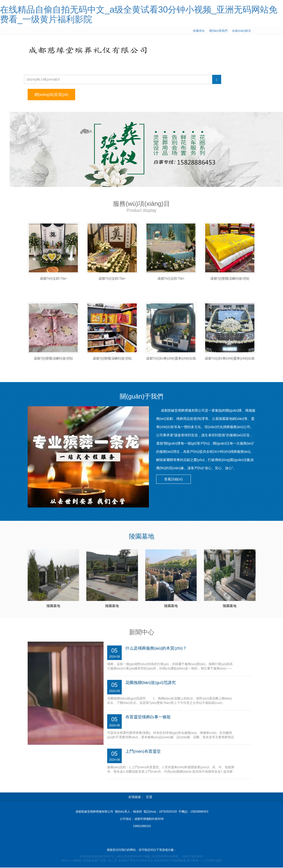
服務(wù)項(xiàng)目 (140, 95)
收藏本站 (199, 31)
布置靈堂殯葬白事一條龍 (148, 718)
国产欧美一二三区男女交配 (204, 861)
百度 (149, 797)
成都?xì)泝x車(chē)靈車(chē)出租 (171, 359)
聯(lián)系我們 (218, 31)
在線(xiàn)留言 (242, 31)
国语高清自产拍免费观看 (170, 861)
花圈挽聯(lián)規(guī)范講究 (151, 683)
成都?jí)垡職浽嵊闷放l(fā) (230, 279)
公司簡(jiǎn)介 (96, 95)
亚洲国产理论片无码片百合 (136, 861)
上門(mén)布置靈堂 (143, 752)
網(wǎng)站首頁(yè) (52, 95)
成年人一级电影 (72, 861)
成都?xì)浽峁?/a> (53, 279)
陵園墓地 (210, 95)
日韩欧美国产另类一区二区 (100, 861)
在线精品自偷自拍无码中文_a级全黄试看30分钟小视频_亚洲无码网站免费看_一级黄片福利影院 (139, 14)
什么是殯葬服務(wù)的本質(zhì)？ (156, 649)
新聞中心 (179, 95)
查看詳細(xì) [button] (174, 480)
